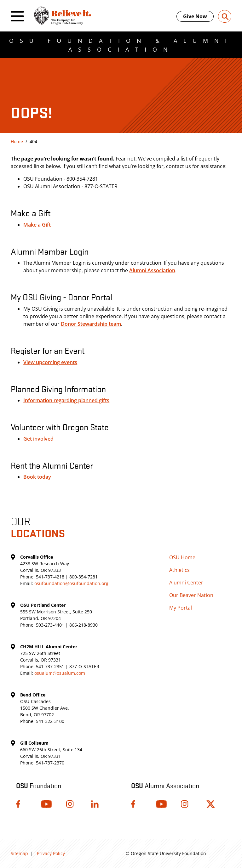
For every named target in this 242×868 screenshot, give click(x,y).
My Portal (181, 608)
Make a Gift (37, 225)
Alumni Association (152, 270)
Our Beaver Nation (191, 595)
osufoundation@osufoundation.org (71, 583)
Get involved (38, 439)
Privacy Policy (51, 853)
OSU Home (182, 557)
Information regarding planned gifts (66, 400)
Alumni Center (186, 583)
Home (17, 141)
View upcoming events (50, 362)
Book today (37, 477)
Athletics (179, 570)
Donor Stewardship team (91, 324)
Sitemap (19, 853)
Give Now (195, 16)
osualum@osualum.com (60, 673)
